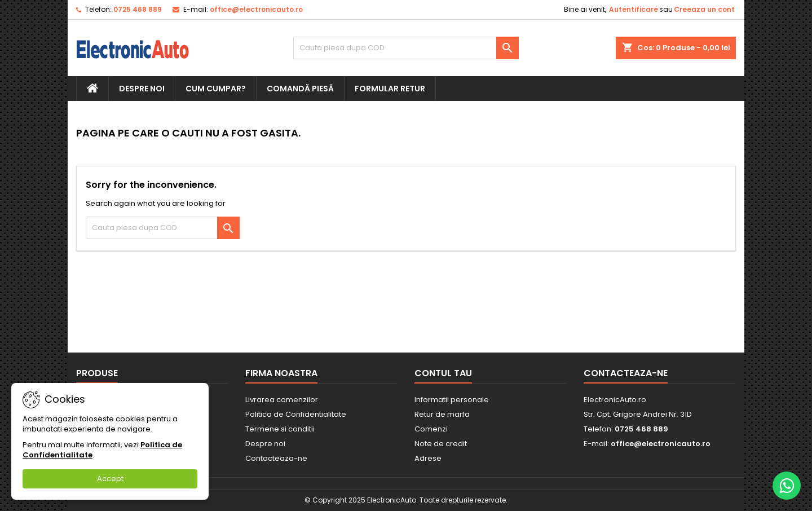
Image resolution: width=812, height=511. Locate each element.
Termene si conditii (280, 429)
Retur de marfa (442, 414)
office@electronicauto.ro (256, 9)
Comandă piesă (300, 89)
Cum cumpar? (216, 89)
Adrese (428, 458)
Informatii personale (452, 400)
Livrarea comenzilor (282, 400)
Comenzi (431, 429)
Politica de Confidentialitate (296, 414)
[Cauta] (406, 48)
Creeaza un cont (704, 9)
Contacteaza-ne (276, 458)
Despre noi (142, 89)
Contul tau (443, 373)
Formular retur (390, 89)
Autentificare (634, 9)
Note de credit (441, 444)
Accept (110, 479)
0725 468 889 (138, 9)
